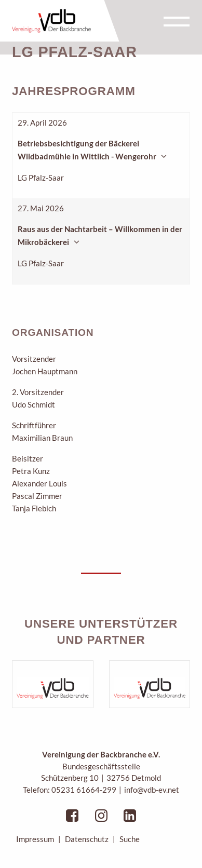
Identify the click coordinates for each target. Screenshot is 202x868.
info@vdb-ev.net (152, 790)
